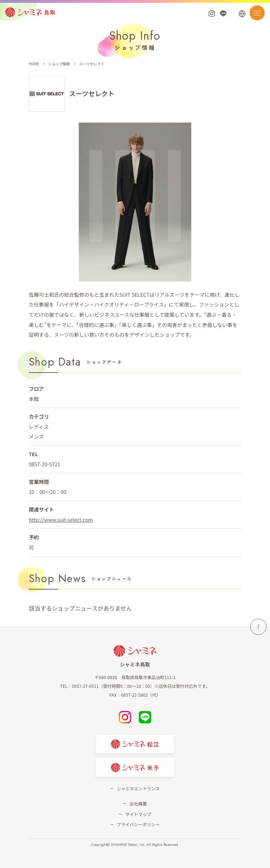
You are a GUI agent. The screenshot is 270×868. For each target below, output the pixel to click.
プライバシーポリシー (138, 824)
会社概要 (138, 804)
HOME (34, 64)
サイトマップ (138, 814)
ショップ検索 (59, 64)
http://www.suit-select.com (61, 520)
